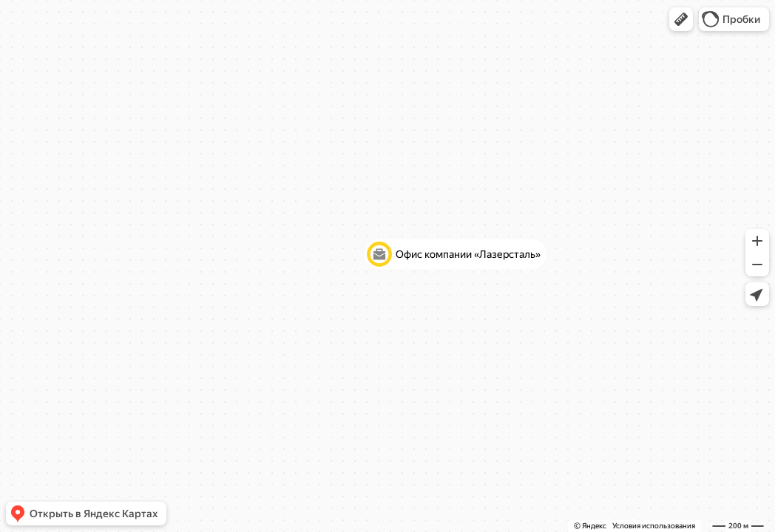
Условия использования (654, 526)
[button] (681, 19)
